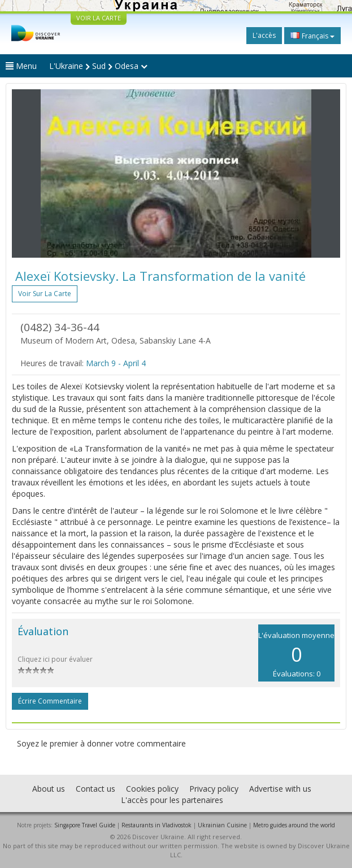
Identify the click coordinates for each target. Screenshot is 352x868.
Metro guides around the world (294, 825)
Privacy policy (214, 789)
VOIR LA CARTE (99, 18)
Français (312, 36)
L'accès (264, 35)
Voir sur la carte (45, 294)
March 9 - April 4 (116, 363)
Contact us (95, 789)
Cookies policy (152, 789)
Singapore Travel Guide (85, 825)
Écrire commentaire (50, 701)
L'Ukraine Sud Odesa (98, 66)
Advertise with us (280, 789)
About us (49, 789)
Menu (21, 66)
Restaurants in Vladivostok (157, 825)
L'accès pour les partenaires (172, 800)
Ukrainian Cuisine (222, 825)
